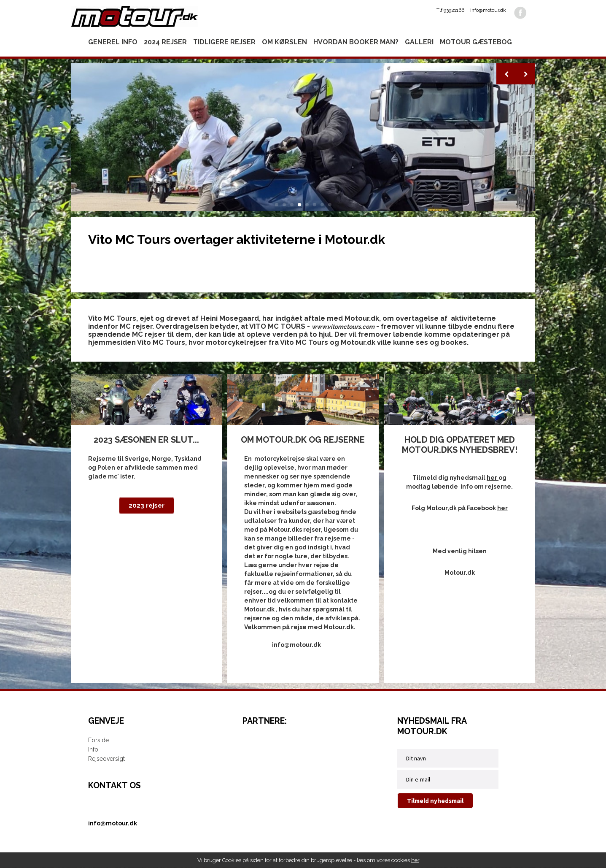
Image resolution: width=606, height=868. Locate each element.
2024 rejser (165, 42)
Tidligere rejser (224, 42)
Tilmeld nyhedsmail (435, 801)
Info (93, 750)
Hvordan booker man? (356, 42)
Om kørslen (284, 42)
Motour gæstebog (476, 42)
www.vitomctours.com (343, 327)
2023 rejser (147, 506)
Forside (98, 741)
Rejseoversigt (106, 759)
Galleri (419, 42)
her (415, 860)
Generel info (113, 42)
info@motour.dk (488, 10)
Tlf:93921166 (450, 10)
